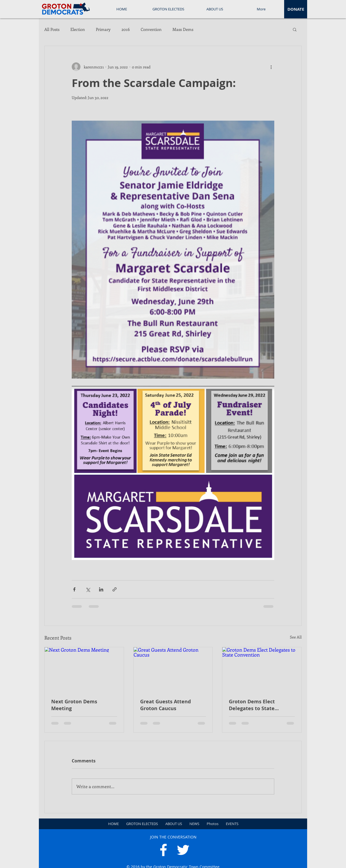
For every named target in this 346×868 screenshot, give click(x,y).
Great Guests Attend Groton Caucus (165, 705)
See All (296, 637)
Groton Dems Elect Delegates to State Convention (252, 705)
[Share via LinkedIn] (101, 589)
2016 (126, 29)
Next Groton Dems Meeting (74, 705)
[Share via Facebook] (74, 589)
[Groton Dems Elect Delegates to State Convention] (262, 669)
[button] (295, 29)
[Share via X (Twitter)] (88, 589)
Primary (103, 29)
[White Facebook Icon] (163, 850)
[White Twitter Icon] (183, 850)
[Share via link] (115, 589)
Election (78, 29)
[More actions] (271, 67)
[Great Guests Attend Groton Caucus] (173, 669)
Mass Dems (183, 29)
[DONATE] (296, 9)
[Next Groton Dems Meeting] (84, 669)
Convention (151, 29)
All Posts (52, 29)
